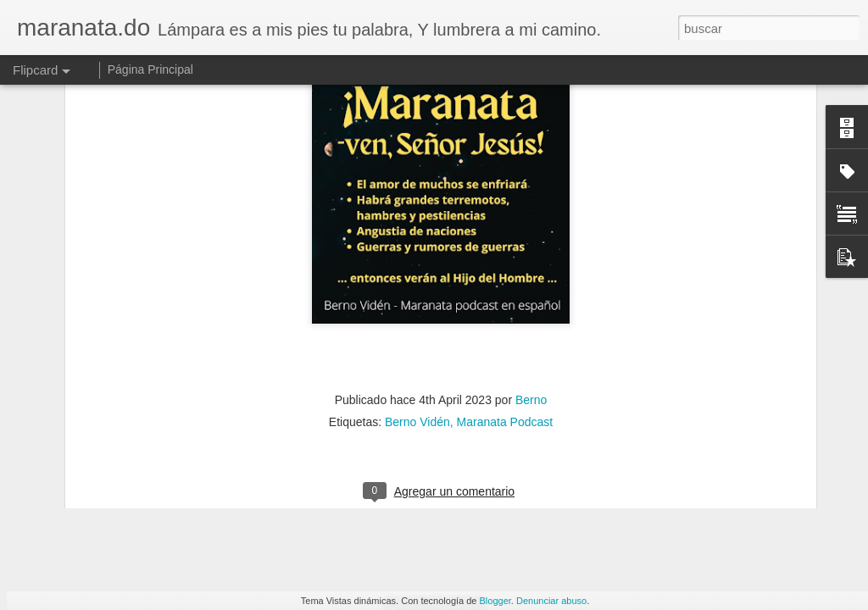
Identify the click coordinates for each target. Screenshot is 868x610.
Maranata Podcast (505, 158)
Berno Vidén (417, 158)
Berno (531, 136)
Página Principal (150, 69)
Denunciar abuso (551, 601)
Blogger (495, 601)
